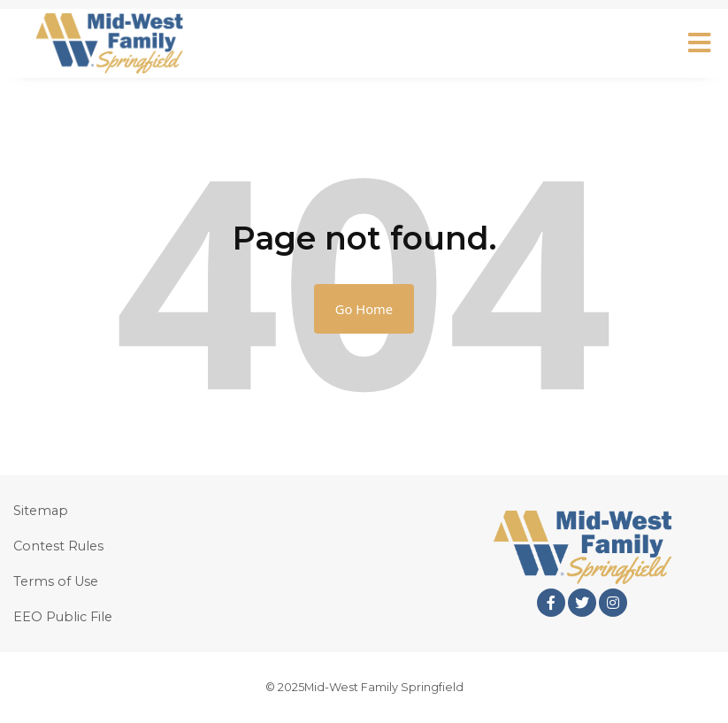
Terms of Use (56, 581)
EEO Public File (63, 617)
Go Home (364, 309)
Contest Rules (58, 546)
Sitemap (41, 511)
